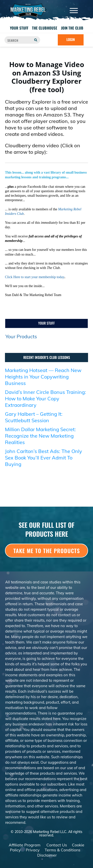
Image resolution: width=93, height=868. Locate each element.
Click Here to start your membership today (35, 277)
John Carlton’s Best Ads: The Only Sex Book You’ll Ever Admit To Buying (44, 458)
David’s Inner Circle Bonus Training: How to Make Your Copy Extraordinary (46, 398)
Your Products (21, 336)
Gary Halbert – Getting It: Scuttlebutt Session (34, 417)
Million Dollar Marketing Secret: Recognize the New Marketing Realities (40, 436)
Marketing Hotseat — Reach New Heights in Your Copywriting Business (43, 377)
